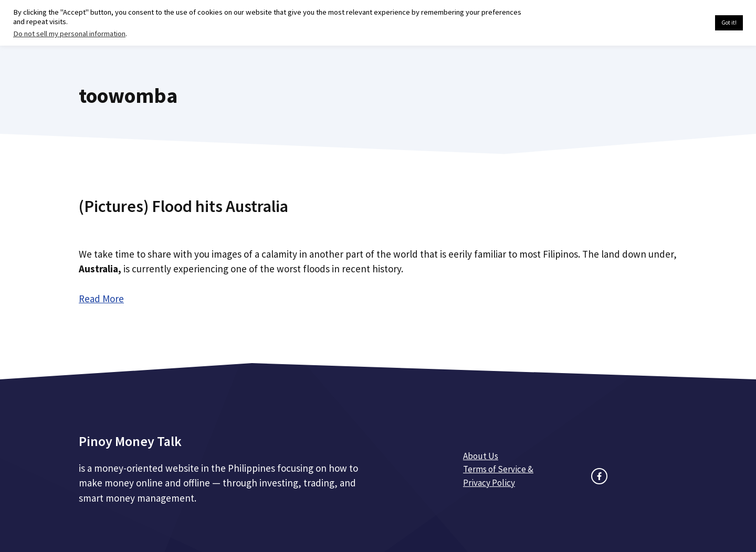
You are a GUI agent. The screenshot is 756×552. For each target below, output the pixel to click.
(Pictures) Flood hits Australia (183, 206)
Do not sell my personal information (69, 34)
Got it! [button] (729, 23)
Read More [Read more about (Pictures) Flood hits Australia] (101, 299)
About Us (481, 456)
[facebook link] (599, 476)
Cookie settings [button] (682, 23)
